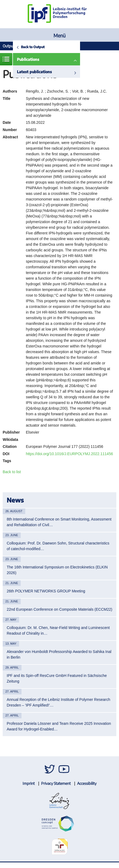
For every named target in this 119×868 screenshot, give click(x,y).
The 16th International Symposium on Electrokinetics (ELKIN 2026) (57, 570)
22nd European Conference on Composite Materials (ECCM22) (59, 609)
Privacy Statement (56, 783)
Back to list (12, 472)
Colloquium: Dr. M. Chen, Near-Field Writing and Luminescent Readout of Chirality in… (58, 630)
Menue (6, 59)
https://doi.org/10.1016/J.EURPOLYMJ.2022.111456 (69, 454)
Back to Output (33, 47)
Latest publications (34, 72)
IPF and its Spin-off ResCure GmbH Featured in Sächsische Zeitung (57, 678)
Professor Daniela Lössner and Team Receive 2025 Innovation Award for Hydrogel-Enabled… (59, 726)
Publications (28, 59)
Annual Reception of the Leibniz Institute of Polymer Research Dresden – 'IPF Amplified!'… (58, 702)
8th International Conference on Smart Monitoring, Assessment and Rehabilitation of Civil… (59, 522)
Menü (59, 35)
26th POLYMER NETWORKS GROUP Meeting (46, 591)
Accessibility (87, 783)
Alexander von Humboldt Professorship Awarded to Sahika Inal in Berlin (59, 654)
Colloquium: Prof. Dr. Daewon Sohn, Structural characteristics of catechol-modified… (58, 546)
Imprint (29, 783)
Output (9, 46)
